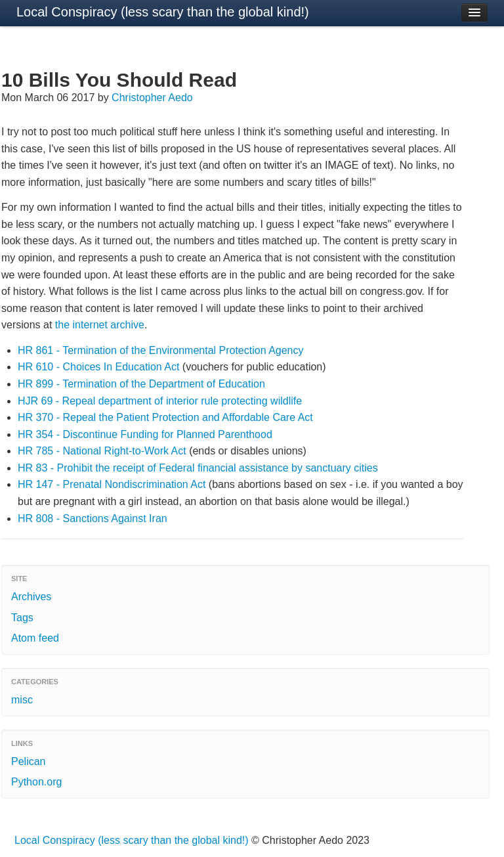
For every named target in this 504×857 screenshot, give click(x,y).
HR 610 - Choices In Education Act (98, 367)
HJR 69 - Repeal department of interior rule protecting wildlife (160, 401)
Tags (22, 618)
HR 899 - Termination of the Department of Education (141, 384)
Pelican (28, 761)
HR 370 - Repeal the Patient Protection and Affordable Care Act (165, 417)
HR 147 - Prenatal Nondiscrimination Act (112, 484)
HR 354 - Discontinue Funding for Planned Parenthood (145, 434)
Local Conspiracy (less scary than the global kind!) (163, 12)
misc (22, 700)
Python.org (36, 782)
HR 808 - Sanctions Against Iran (93, 518)
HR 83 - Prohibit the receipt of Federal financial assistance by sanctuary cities (198, 468)
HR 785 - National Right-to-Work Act (102, 451)
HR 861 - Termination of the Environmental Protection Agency (161, 350)
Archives (31, 597)
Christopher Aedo (152, 98)
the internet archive (100, 325)
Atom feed (35, 638)
